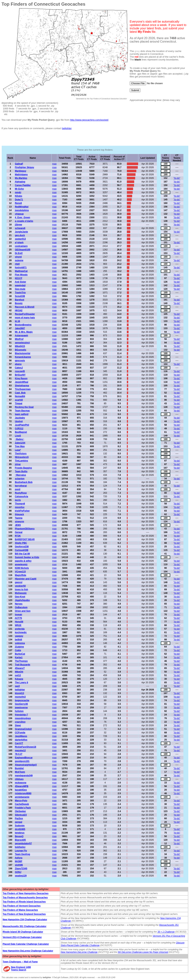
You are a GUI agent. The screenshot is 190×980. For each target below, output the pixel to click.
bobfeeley (20, 847)
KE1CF (19, 278)
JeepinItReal (22, 382)
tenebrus (20, 833)
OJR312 (19, 429)
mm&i (18, 192)
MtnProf (19, 339)
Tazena (19, 518)
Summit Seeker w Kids (27, 557)
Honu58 (19, 622)
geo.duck (20, 235)
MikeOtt (19, 672)
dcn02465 (20, 829)
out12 (18, 675)
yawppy (19, 636)
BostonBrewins (23, 325)
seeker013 (20, 239)
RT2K (18, 536)
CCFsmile (20, 733)
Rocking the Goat (24, 407)
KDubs (19, 196)
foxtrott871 (21, 268)
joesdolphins (22, 210)
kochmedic (21, 632)
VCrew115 (20, 572)
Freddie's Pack (23, 808)
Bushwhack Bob (24, 482)
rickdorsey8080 (23, 793)
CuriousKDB (22, 550)
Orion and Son (23, 611)
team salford (22, 414)
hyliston (19, 711)
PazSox (19, 818)
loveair (19, 615)
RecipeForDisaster (25, 314)
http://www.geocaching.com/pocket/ (89, 120)
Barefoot (20, 300)
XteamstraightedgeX (26, 765)
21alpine (19, 647)
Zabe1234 (20, 443)
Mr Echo (19, 189)
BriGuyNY (20, 375)
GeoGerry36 (21, 704)
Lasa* (18, 450)
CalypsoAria (21, 496)
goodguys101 (22, 761)
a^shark (19, 243)
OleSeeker (20, 811)
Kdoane (19, 679)
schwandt (20, 228)
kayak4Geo (21, 790)
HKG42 (19, 310)
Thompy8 (20, 504)
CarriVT (19, 743)
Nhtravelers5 (22, 457)
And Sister (20, 282)
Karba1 (19, 657)
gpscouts (20, 361)
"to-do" (177, 178)
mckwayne (21, 783)
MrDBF (19, 861)
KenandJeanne (23, 357)
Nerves (19, 604)
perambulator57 (23, 843)
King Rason (21, 378)
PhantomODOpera (25, 529)
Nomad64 (20, 396)
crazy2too (20, 722)
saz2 (17, 686)
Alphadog (20, 182)
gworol (19, 582)
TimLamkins (21, 461)
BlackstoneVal (23, 353)
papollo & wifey (23, 561)
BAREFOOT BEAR (25, 539)
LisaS (18, 436)
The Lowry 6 (21, 683)
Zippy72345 (21, 869)
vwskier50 (20, 586)
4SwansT (20, 668)
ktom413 (20, 693)
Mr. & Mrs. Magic (24, 332)
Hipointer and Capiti (26, 579)
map (54, 164)
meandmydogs (23, 718)
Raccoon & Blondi (25, 307)
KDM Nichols (22, 568)
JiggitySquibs (22, 600)
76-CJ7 (19, 754)
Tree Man (20, 446)
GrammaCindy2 (23, 729)
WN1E (18, 625)
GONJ (18, 872)
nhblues (19, 779)
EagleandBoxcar (24, 758)
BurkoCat (20, 654)
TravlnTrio (20, 293)
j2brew (18, 225)
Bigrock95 (20, 840)
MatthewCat (21, 271)
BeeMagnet (21, 432)
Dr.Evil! (19, 253)
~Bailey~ (20, 439)
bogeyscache (22, 700)
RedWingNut (22, 207)
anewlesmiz (21, 564)
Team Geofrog (22, 854)
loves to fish (21, 590)
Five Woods (21, 275)
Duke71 (19, 200)
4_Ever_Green (23, 217)
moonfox (20, 507)
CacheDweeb (22, 804)
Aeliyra (18, 858)
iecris (18, 500)
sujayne (19, 260)
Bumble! (19, 768)
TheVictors (21, 454)
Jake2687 (20, 328)
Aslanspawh (21, 336)
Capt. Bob (20, 393)
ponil (18, 489)
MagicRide (21, 575)
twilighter (67, 128)
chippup (19, 214)
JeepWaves (21, 736)
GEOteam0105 (23, 250)
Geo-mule (20, 289)
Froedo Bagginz (23, 468)
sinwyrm (20, 522)
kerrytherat (21, 486)
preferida (20, 629)
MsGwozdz (21, 593)
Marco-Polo (21, 801)
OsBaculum (21, 607)
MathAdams (21, 175)
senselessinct (22, 343)
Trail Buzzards (23, 665)
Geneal (19, 532)
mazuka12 (20, 750)
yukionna (20, 643)
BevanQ (19, 836)
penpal (19, 822)
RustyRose (21, 493)
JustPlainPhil (22, 425)
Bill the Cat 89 (22, 554)
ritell (17, 264)
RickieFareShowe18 (26, 747)
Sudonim (20, 826)
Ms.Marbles (21, 178)
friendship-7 (21, 715)
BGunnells (21, 350)
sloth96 (19, 865)
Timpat (19, 403)
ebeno (18, 364)
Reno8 (18, 203)
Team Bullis (21, 471)
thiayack (19, 514)
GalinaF (19, 164)
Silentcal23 (21, 815)
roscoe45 (20, 371)
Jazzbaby (20, 418)
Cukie (18, 650)
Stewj (18, 725)
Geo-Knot (20, 597)
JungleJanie (21, 232)
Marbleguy (21, 171)
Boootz (19, 303)
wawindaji (20, 285)
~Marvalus (20, 475)
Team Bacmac (22, 411)
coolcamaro (21, 246)
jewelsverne (21, 708)
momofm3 (20, 697)
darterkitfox (21, 740)
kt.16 (17, 321)
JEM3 (18, 525)
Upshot (19, 421)
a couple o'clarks (24, 221)
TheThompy (21, 661)
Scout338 (20, 296)
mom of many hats (25, 318)
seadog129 (21, 876)
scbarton (20, 479)
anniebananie (22, 797)
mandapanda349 (24, 776)
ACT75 (18, 618)
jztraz (18, 464)
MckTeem (20, 772)
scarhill (19, 400)
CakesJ (19, 368)
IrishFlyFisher (22, 511)
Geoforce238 (22, 547)
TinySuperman (23, 389)
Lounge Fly (21, 851)
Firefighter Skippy (25, 167)
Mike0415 (20, 346)
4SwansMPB (22, 786)
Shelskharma (22, 386)
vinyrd (18, 257)
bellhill (18, 640)
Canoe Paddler (23, 185)
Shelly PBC (21, 543)
